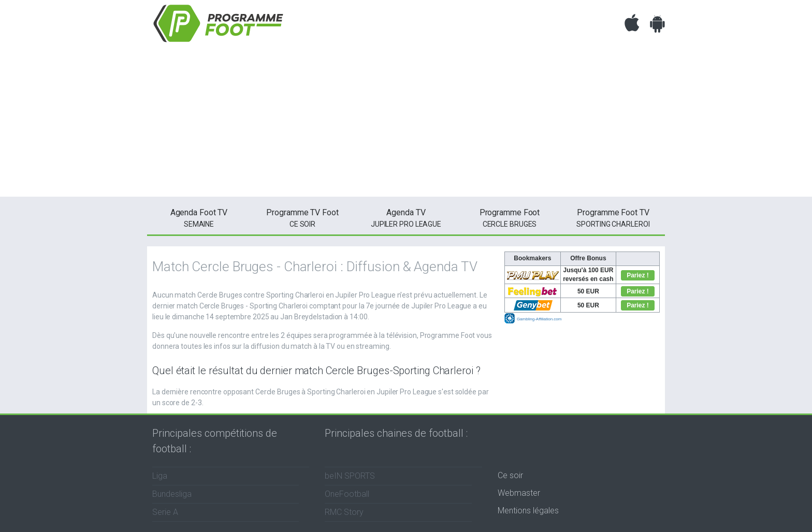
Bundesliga (172, 494)
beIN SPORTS (350, 476)
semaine (199, 217)
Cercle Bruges (510, 217)
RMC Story (344, 512)
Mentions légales (528, 511)
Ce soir (510, 475)
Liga (160, 476)
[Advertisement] (406, 124)
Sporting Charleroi (613, 217)
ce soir (302, 217)
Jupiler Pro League (406, 217)
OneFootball (347, 494)
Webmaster (519, 493)
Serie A (165, 512)
